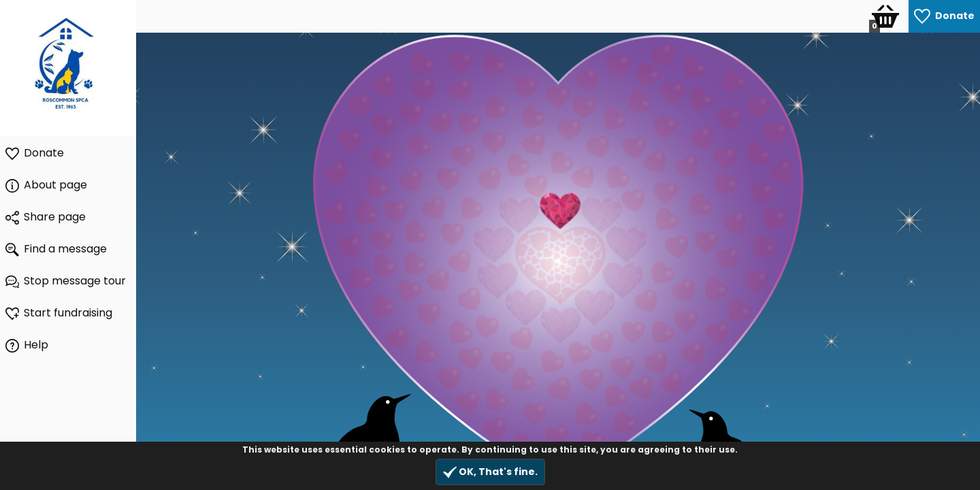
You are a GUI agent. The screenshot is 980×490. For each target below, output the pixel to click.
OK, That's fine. (490, 472)
